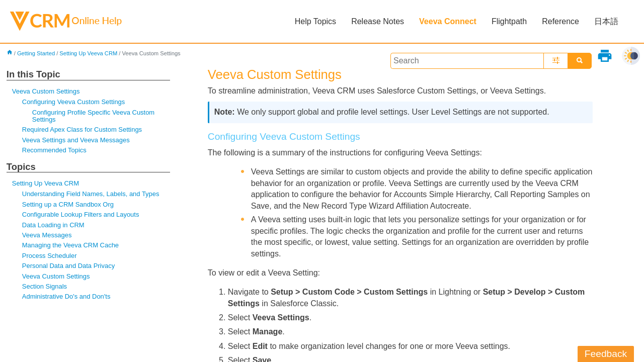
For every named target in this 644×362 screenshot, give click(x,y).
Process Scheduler (50, 256)
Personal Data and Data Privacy (68, 266)
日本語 (606, 21)
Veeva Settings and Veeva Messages (76, 140)
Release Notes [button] (378, 21)
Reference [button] (560, 21)
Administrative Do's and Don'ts (66, 296)
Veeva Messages (47, 235)
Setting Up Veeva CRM (88, 53)
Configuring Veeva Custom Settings (74, 102)
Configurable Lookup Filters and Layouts (81, 214)
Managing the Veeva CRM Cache (70, 245)
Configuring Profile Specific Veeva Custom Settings (93, 116)
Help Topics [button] (315, 21)
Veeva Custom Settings (46, 91)
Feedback (606, 354)
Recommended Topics (54, 150)
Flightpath (509, 21)
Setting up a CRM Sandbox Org (68, 204)
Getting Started (36, 53)
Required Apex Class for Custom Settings (82, 129)
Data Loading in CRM (53, 225)
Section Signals (45, 286)
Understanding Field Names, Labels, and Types (91, 194)
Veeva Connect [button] (448, 21)
